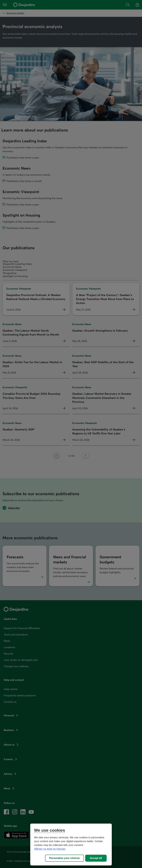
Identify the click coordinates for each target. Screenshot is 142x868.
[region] (71, 845)
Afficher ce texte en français (50, 849)
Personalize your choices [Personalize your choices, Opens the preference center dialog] (64, 858)
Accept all (96, 858)
